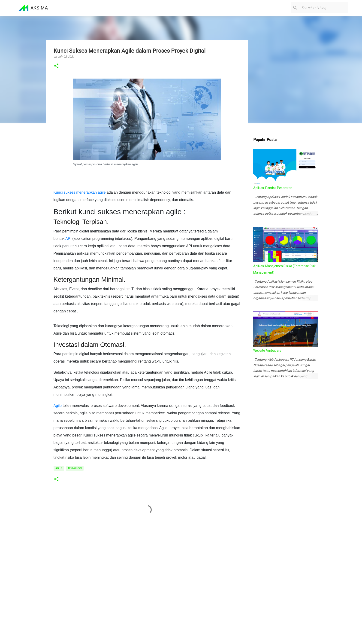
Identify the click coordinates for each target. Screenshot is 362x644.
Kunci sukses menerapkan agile (80, 192)
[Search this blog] (324, 8)
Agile (58, 406)
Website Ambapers (267, 351)
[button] (56, 66)
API (68, 239)
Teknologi (75, 468)
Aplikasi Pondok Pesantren (273, 188)
